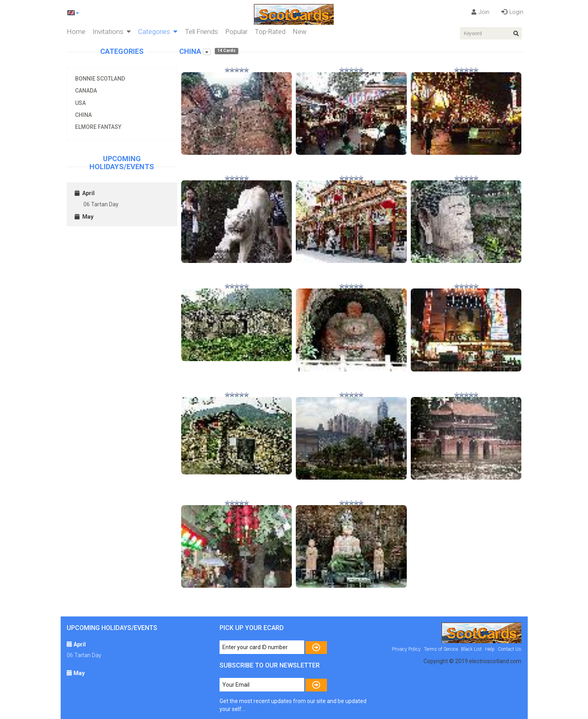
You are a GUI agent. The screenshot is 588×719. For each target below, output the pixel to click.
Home (76, 32)
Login (512, 12)
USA (80, 103)
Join (480, 12)
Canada (86, 91)
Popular (236, 32)
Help (490, 649)
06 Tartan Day (101, 204)
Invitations (112, 32)
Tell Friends (201, 32)
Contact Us (510, 649)
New (300, 32)
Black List (471, 649)
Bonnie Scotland (100, 79)
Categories (158, 32)
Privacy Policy (406, 649)
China (83, 115)
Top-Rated (270, 32)
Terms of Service (441, 649)
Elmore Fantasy (98, 127)
